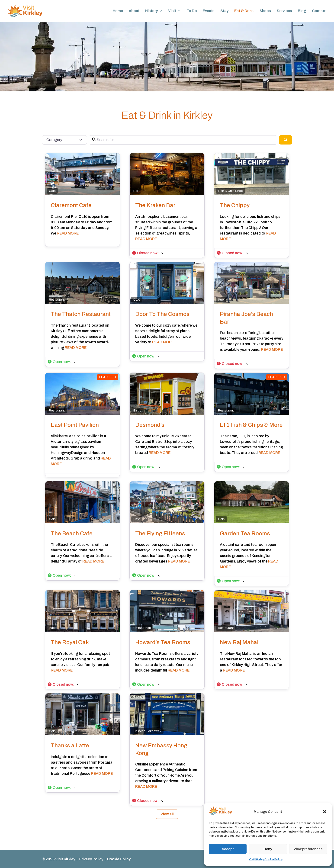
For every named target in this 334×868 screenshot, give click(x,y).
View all (167, 814)
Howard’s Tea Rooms (163, 642)
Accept (228, 849)
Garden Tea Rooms (245, 534)
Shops (265, 11)
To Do (192, 11)
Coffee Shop (142, 628)
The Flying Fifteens (160, 534)
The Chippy (235, 205)
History (151, 11)
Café (52, 191)
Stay (224, 11)
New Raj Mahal (239, 642)
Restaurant (57, 300)
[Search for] (183, 140)
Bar (136, 191)
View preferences (308, 849)
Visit (172, 11)
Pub (221, 300)
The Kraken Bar (155, 205)
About (134, 11)
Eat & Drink (244, 11)
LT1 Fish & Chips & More (251, 425)
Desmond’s (150, 425)
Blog (302, 11)
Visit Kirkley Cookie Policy (266, 859)
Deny (268, 849)
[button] (325, 812)
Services (284, 11)
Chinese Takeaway (147, 731)
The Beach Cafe (72, 534)
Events (209, 11)
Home (118, 11)
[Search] (286, 140)
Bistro (137, 410)
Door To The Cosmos (162, 314)
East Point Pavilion (75, 425)
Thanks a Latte (70, 746)
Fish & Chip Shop (230, 191)
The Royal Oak (70, 642)
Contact (319, 11)
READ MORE (68, 233)
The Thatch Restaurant (81, 314)
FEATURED (108, 377)
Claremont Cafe (71, 205)
